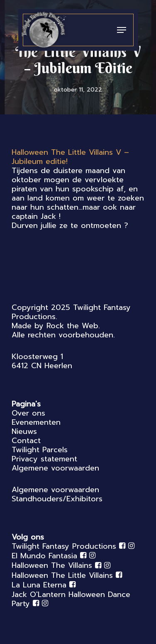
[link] (70, 157)
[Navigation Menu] (122, 30)
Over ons (28, 413)
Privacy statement (44, 459)
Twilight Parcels (40, 450)
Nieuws (24, 431)
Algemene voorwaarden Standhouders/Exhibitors (57, 494)
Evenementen (36, 422)
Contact (26, 441)
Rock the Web (72, 326)
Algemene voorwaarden (55, 468)
